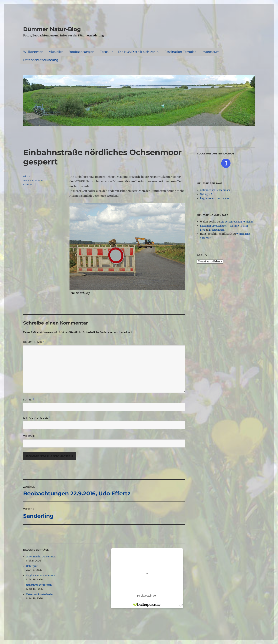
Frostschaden (217, 230)
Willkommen (33, 52)
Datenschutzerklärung (41, 60)
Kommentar (34, 342)
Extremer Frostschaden (40, 594)
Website (30, 436)
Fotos (104, 52)
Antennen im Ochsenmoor (41, 557)
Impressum (211, 52)
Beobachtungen (82, 52)
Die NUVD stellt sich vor (136, 52)
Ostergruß (32, 566)
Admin (27, 176)
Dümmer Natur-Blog (52, 29)
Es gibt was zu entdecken (41, 575)
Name (29, 400)
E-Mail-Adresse (37, 418)
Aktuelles (56, 52)
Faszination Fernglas (180, 52)
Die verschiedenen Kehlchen (237, 222)
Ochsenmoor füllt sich (39, 585)
